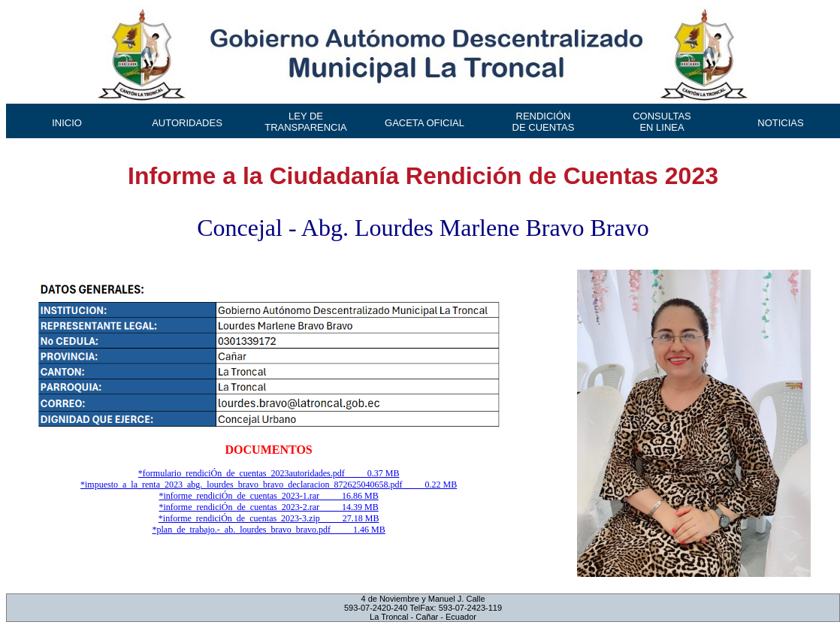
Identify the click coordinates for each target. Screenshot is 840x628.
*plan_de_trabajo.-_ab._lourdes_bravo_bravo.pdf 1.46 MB (269, 530)
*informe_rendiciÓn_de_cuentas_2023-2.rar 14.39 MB (269, 507)
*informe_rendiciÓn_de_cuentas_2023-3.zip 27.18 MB (269, 518)
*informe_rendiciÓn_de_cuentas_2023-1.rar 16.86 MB (269, 496)
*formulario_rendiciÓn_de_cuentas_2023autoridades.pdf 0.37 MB (269, 473)
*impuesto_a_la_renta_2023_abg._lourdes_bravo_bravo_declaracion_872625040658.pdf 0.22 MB (269, 485)
